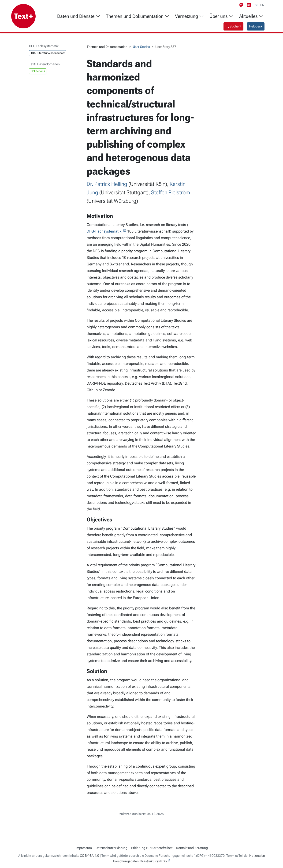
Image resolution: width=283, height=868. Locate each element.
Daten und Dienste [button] (79, 16)
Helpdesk (256, 26)
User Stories (141, 47)
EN (262, 5)
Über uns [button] (222, 16)
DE (256, 5)
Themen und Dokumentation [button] (138, 16)
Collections (38, 71)
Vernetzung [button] (189, 16)
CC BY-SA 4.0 (89, 856)
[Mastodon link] (242, 5)
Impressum (84, 848)
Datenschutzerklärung (112, 848)
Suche (232, 26)
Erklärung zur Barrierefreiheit (152, 848)
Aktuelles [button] (251, 16)
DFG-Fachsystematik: (105, 231)
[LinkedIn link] (250, 5)
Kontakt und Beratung (192, 848)
